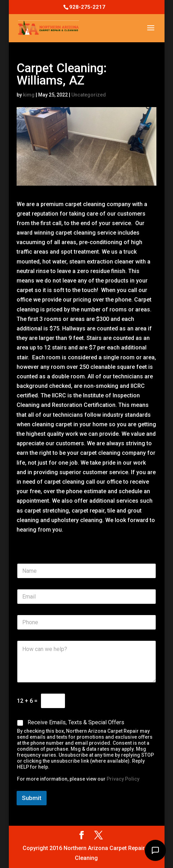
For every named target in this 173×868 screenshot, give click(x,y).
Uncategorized (89, 95)
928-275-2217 (87, 7)
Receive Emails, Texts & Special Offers (76, 722)
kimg (29, 95)
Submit (32, 798)
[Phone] (87, 622)
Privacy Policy (123, 779)
